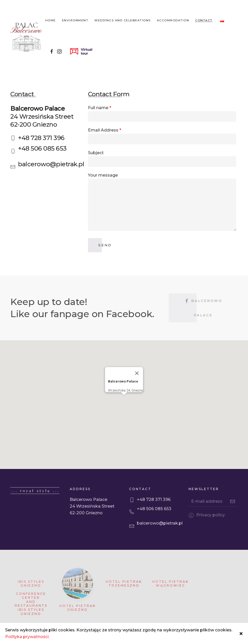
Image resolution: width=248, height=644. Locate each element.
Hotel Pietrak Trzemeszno (124, 594)
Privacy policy (211, 525)
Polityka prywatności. (27, 637)
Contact (204, 20)
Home (51, 20)
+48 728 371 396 (41, 138)
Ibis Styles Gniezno (31, 594)
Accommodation (173, 20)
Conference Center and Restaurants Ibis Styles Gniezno (31, 614)
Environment (75, 20)
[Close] (137, 384)
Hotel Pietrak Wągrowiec (170, 594)
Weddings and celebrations (123, 20)
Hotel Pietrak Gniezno (78, 618)
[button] (124, 410)
